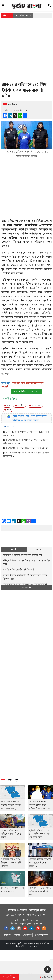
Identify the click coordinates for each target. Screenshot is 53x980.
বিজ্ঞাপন (7, 935)
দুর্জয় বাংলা (23, 944)
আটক (8, 410)
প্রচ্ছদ (7, 15)
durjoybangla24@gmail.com (31, 923)
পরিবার (17, 935)
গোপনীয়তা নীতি (41, 935)
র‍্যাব (7, 405)
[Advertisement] (26, 51)
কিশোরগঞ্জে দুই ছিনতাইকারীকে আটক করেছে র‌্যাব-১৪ (27, 448)
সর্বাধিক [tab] (39, 549)
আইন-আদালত (23, 16)
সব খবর (26, 587)
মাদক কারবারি (35, 405)
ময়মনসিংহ (19, 405)
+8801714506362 (30, 920)
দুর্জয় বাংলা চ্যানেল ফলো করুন (27, 391)
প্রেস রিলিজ (13, 104)
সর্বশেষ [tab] (14, 549)
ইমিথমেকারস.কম (30, 947)
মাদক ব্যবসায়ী (18, 288)
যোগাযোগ (27, 935)
